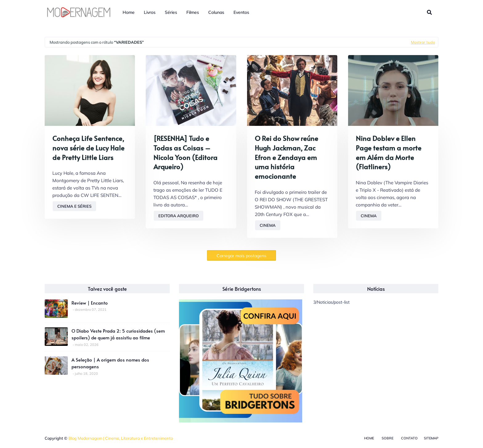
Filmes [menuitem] (193, 12)
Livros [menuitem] (150, 12)
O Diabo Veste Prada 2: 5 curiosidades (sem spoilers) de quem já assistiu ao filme (118, 334)
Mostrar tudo (423, 42)
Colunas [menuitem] (216, 12)
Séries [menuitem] (171, 12)
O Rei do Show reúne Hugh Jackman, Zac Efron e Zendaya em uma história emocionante (286, 157)
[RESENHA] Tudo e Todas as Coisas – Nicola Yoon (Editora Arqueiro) (185, 152)
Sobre (388, 438)
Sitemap (431, 438)
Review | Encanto (90, 303)
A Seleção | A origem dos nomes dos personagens (110, 363)
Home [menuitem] (129, 12)
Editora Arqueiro (179, 216)
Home (369, 438)
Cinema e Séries (74, 206)
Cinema (268, 225)
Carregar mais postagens (241, 256)
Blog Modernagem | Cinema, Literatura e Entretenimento (121, 438)
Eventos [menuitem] (241, 12)
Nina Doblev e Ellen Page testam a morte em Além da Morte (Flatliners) (389, 152)
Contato (409, 438)
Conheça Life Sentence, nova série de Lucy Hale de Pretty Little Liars (88, 148)
